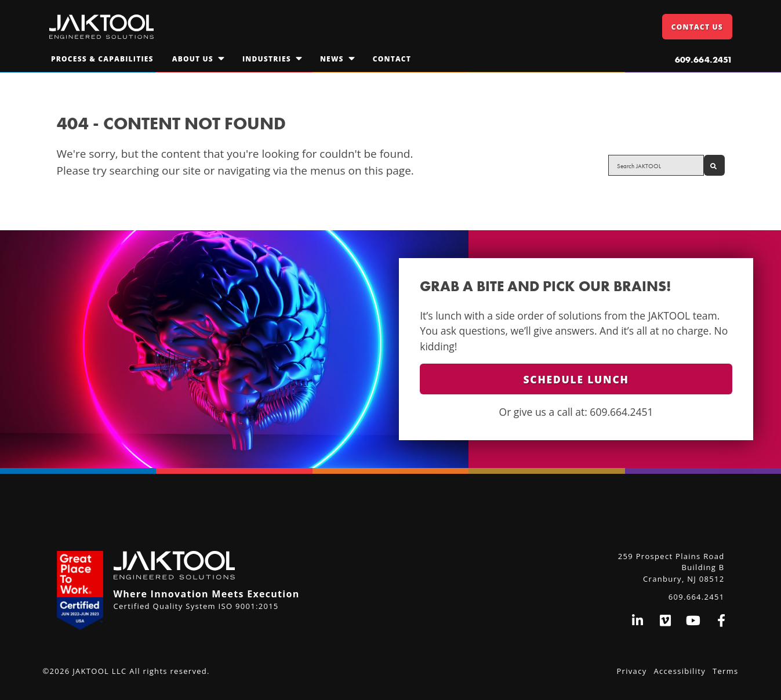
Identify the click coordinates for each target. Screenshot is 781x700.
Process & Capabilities (102, 59)
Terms (726, 671)
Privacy (632, 671)
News (332, 59)
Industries (267, 59)
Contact (392, 59)
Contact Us (697, 27)
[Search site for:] (656, 165)
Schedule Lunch (576, 379)
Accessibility (680, 671)
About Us (193, 59)
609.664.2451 (704, 59)
